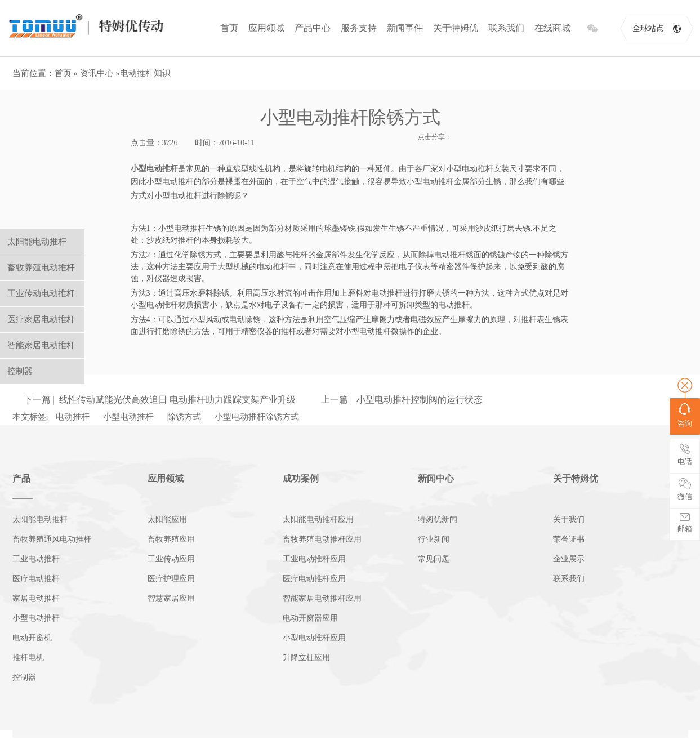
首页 (229, 28)
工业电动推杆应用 (314, 559)
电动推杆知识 (145, 73)
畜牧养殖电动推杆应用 (322, 539)
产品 (21, 478)
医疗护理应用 (171, 579)
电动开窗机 (32, 638)
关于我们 (569, 520)
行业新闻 (434, 539)
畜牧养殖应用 (171, 539)
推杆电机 (28, 657)
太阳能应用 (167, 520)
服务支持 (359, 28)
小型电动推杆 (128, 417)
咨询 (685, 415)
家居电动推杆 (36, 598)
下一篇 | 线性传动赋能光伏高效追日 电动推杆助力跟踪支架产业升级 (160, 400)
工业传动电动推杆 (41, 293)
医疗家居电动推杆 (41, 319)
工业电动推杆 (36, 559)
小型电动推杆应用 (314, 638)
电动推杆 (73, 417)
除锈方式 (184, 417)
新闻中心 (436, 478)
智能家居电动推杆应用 (322, 598)
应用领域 (266, 28)
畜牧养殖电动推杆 (41, 268)
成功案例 (301, 478)
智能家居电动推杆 (41, 345)
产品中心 (313, 28)
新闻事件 (405, 28)
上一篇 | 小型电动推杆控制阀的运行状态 (402, 400)
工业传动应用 (171, 559)
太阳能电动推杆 (40, 520)
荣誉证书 (569, 539)
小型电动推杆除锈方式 (257, 417)
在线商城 (552, 28)
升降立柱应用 (306, 657)
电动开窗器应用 (310, 618)
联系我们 (506, 28)
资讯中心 (97, 73)
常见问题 (434, 559)
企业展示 (569, 559)
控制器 (24, 677)
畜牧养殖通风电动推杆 (52, 539)
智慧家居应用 (171, 598)
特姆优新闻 (438, 520)
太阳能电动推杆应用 (318, 520)
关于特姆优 (456, 28)
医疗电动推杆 (36, 579)
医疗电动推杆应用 (314, 579)
